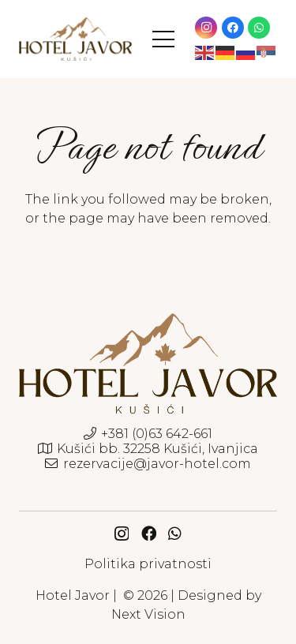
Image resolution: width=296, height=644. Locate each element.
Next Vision (148, 614)
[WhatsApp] (259, 28)
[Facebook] (233, 28)
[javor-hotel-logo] (75, 39)
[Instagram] (206, 28)
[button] (163, 39)
